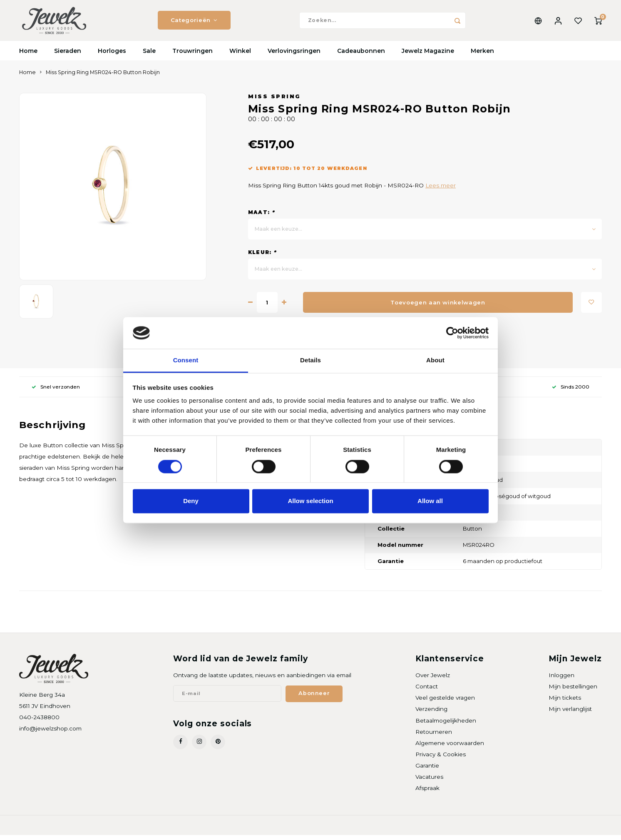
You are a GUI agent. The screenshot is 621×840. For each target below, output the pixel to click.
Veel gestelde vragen (445, 703)
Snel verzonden (56, 392)
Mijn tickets (565, 703)
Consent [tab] (186, 360)
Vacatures (429, 782)
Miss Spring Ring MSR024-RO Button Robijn (103, 78)
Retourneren (434, 737)
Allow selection (310, 501)
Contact (427, 692)
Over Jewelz (433, 680)
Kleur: (262, 258)
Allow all (430, 501)
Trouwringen (193, 56)
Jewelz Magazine (428, 56)
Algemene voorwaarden (450, 748)
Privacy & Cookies (441, 760)
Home (28, 56)
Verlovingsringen (294, 56)
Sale (149, 56)
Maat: (261, 218)
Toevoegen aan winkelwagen (438, 307)
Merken (482, 56)
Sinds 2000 (571, 392)
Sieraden (68, 56)
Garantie (427, 771)
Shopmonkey (126, 830)
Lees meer (441, 191)
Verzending (431, 714)
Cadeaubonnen (361, 56)
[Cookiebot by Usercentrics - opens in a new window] (452, 333)
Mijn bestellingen (573, 692)
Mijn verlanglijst (570, 714)
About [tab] (435, 360)
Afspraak (427, 793)
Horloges (112, 56)
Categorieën (194, 23)
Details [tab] (310, 360)
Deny (191, 501)
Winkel (240, 56)
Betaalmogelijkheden (446, 725)
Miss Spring (274, 102)
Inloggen (561, 680)
